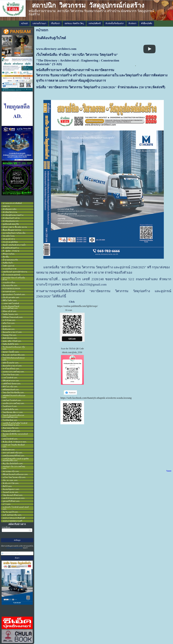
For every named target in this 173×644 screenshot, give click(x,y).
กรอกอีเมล (6, 527)
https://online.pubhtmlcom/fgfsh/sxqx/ (78, 306)
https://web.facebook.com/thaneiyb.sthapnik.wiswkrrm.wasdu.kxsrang (96, 398)
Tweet (169, 471)
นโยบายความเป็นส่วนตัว (15, 548)
